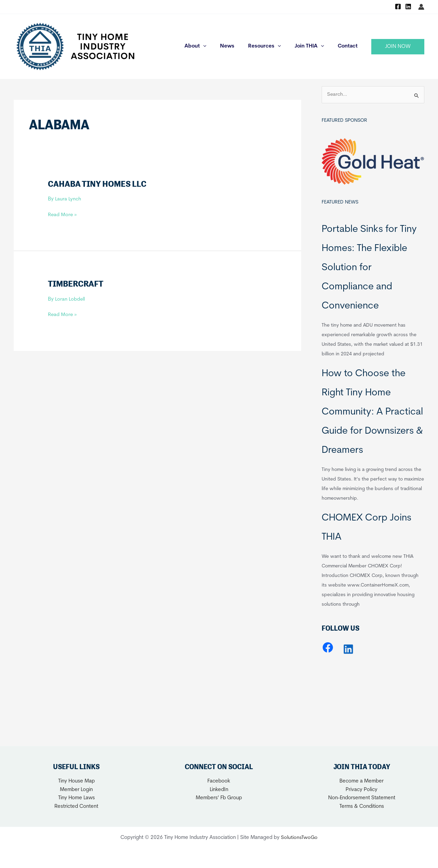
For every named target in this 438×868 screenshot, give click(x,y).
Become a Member (362, 781)
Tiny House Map (76, 781)
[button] (398, 47)
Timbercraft (77, 284)
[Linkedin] (408, 6)
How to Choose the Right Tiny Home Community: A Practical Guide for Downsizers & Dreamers (372, 412)
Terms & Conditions (362, 807)
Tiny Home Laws (76, 798)
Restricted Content (76, 807)
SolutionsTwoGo (299, 838)
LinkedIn (219, 790)
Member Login (76, 790)
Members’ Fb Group (219, 798)
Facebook (219, 781)
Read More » (63, 215)
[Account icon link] (421, 7)
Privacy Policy (362, 790)
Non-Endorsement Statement (362, 798)
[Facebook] (398, 6)
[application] (218, 47)
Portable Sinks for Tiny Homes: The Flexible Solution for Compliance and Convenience (369, 268)
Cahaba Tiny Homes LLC (98, 184)
